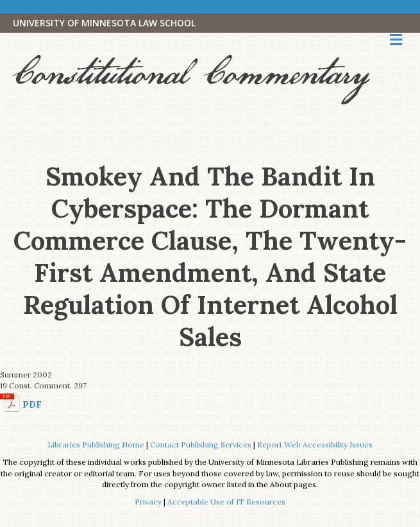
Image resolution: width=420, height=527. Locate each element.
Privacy (148, 502)
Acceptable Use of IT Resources (226, 502)
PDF (32, 404)
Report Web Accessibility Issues (315, 445)
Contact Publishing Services (201, 445)
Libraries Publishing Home (96, 445)
